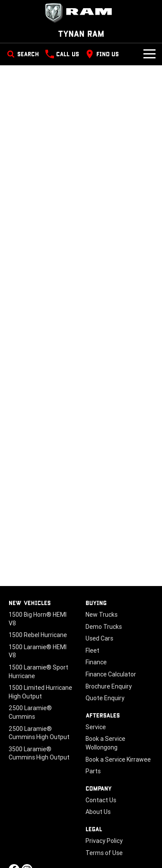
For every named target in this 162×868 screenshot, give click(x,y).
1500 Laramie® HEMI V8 (38, 651)
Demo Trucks (104, 627)
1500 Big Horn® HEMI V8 (38, 619)
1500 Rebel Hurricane (38, 635)
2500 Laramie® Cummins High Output (39, 733)
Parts (93, 771)
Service (96, 727)
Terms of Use (104, 853)
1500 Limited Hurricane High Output (40, 692)
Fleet (92, 650)
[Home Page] (81, 13)
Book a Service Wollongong (105, 743)
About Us (98, 812)
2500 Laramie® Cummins (30, 712)
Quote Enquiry (105, 698)
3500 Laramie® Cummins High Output (39, 753)
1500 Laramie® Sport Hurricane (38, 672)
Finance (96, 662)
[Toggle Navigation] (149, 54)
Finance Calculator (111, 674)
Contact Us (101, 800)
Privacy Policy (104, 841)
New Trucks (102, 615)
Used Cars (99, 638)
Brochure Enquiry (109, 686)
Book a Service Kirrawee (118, 759)
